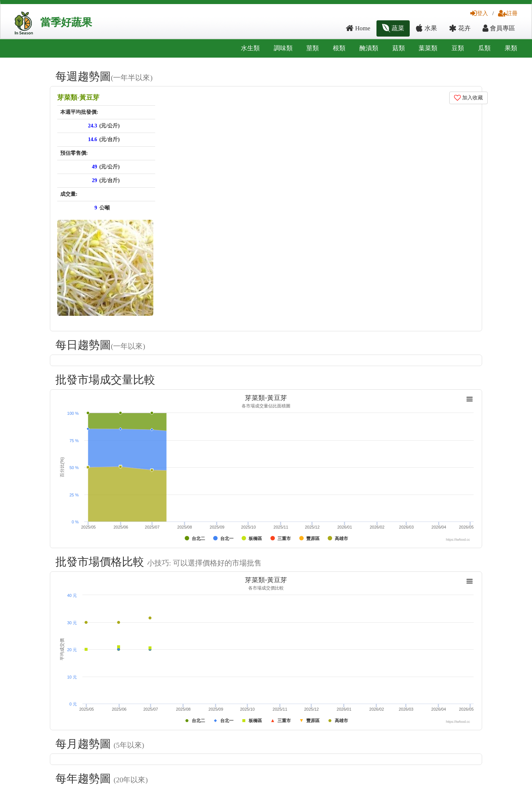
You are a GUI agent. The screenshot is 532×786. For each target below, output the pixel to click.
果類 (511, 48)
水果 (426, 28)
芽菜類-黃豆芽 (78, 98)
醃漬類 (369, 48)
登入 (479, 13)
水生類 (250, 48)
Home (358, 28)
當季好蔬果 (66, 22)
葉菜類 (428, 48)
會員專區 (499, 28)
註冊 (508, 13)
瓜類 (484, 48)
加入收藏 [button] (469, 98)
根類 (339, 48)
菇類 (399, 48)
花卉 (460, 28)
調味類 (283, 48)
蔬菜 (393, 28)
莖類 (313, 48)
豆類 (458, 48)
